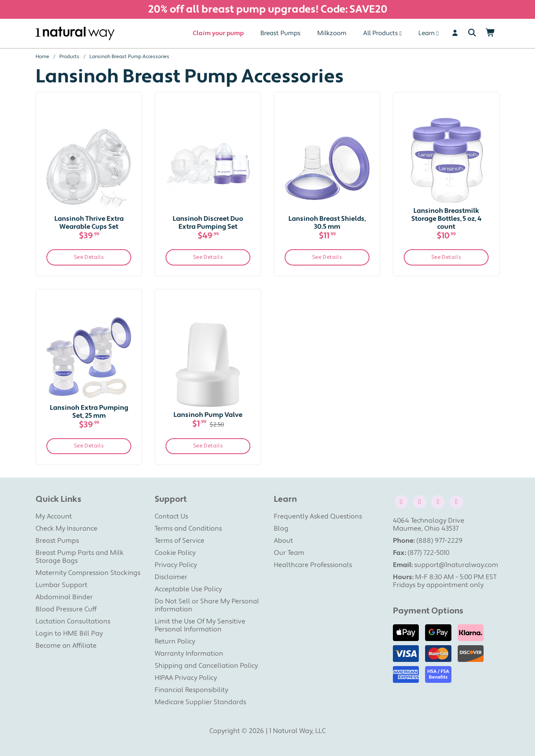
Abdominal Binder (64, 597)
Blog (281, 529)
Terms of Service (180, 541)
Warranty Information (189, 654)
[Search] (472, 33)
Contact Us (171, 516)
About (283, 541)
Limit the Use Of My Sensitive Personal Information (200, 625)
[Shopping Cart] (490, 33)
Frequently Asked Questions (318, 516)
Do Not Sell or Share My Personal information (207, 605)
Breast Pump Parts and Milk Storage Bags (80, 557)
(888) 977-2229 (439, 541)
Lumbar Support (61, 585)
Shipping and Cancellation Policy (206, 666)
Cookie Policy (175, 553)
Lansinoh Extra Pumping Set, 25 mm (89, 412)
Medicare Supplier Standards (200, 702)
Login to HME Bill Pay (69, 633)
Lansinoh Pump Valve (208, 415)
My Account (54, 516)
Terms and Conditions (188, 529)
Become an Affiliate (66, 646)
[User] (455, 33)
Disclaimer (171, 577)
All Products (381, 33)
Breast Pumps (280, 33)
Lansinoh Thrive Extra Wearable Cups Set (89, 223)
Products (69, 57)
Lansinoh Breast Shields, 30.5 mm (327, 223)
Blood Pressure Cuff (66, 609)
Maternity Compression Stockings (88, 573)
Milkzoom (332, 33)
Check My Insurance (66, 529)
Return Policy (175, 641)
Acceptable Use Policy (188, 589)
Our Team (289, 553)
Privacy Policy (176, 565)
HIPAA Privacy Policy (186, 678)
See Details (89, 257)
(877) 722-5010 (428, 553)
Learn (427, 33)
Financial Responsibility (191, 690)
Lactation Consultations (73, 621)
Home (42, 57)
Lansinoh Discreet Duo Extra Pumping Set (208, 223)
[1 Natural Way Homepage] (75, 34)
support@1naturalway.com (456, 565)
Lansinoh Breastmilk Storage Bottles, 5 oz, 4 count (446, 219)
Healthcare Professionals (313, 565)
